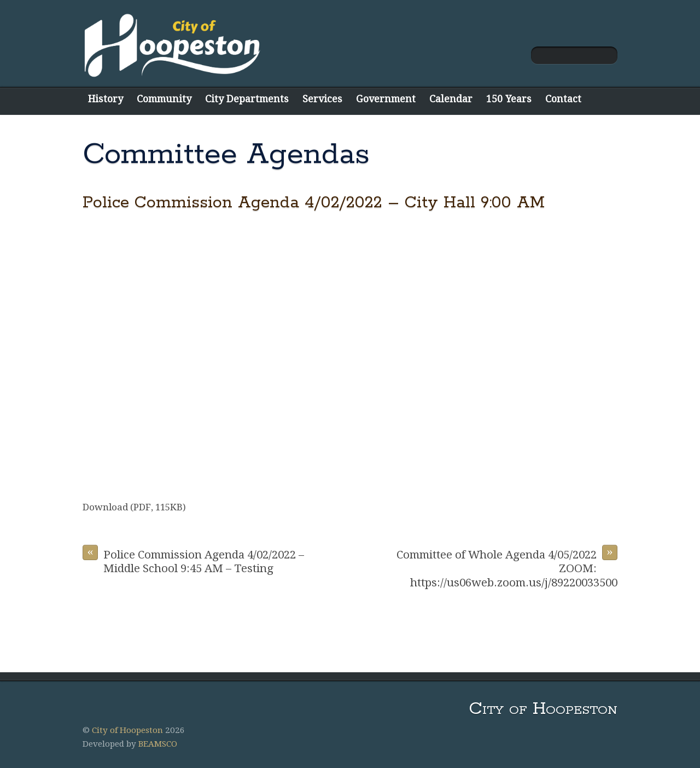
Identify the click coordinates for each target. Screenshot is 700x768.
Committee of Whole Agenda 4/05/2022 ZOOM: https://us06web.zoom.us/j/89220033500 (507, 567)
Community (164, 99)
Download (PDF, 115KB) (134, 507)
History (106, 99)
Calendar (451, 99)
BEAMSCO (158, 744)
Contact (563, 99)
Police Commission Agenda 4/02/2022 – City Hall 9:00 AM (314, 203)
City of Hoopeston (127, 730)
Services (322, 99)
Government (386, 99)
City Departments (247, 99)
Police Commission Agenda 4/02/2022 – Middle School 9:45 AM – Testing (193, 560)
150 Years (509, 99)
